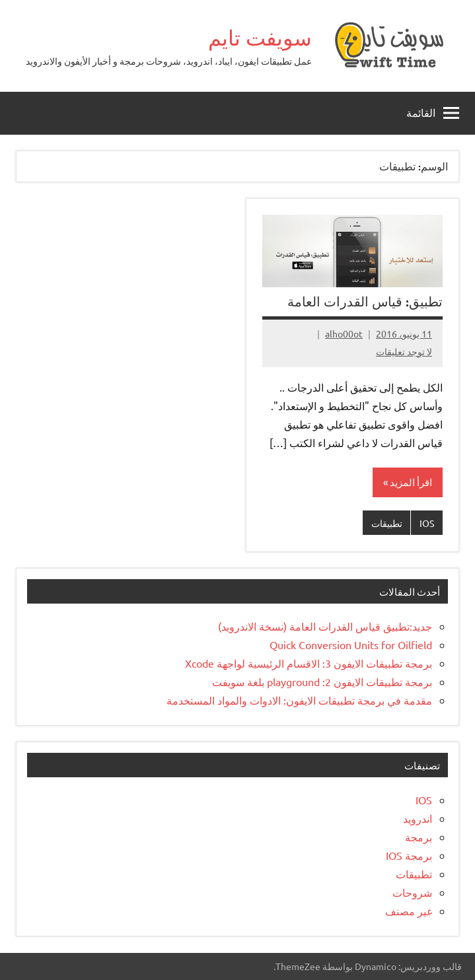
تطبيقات (387, 523)
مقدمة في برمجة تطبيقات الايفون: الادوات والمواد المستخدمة (299, 700)
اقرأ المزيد (411, 482)
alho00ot (344, 333)
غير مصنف (409, 911)
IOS (427, 523)
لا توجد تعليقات (404, 351)
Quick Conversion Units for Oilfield (351, 645)
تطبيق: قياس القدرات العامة (365, 301)
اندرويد (418, 818)
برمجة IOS (409, 855)
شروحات (412, 892)
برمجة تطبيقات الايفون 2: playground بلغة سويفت (322, 682)
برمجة (419, 837)
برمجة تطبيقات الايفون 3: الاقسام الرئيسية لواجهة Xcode (309, 663)
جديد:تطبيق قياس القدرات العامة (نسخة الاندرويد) (325, 626)
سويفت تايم (260, 38)
